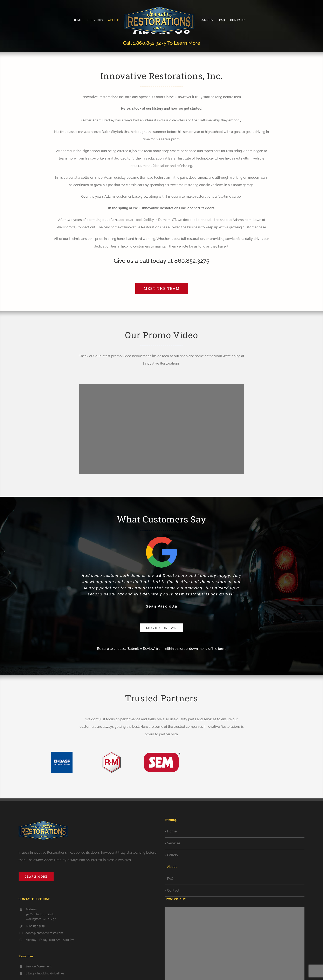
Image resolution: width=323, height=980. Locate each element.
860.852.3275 (192, 261)
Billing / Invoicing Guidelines (45, 973)
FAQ (170, 879)
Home (172, 831)
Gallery (173, 855)
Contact (173, 890)
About (172, 867)
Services (174, 843)
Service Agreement (39, 966)
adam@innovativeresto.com (44, 933)
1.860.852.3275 (150, 43)
